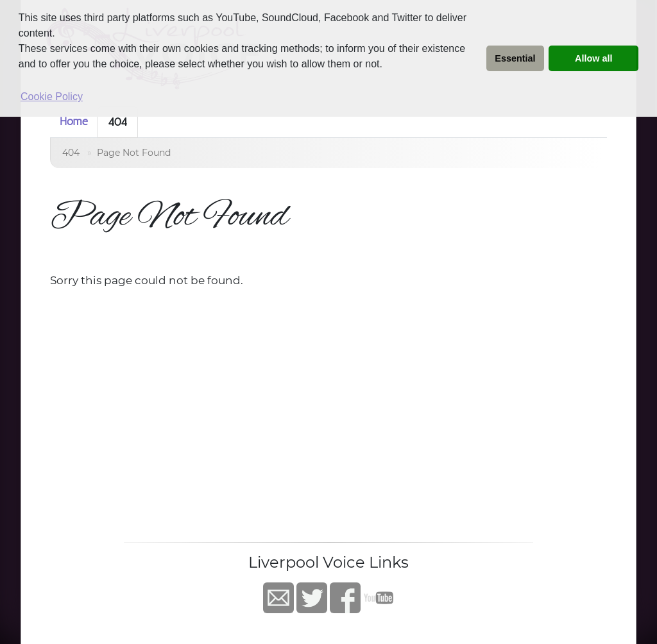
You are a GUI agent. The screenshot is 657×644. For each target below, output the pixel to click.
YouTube (379, 598)
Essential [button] (515, 58)
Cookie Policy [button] (52, 97)
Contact (278, 598)
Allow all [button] (593, 58)
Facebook (345, 598)
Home (74, 121)
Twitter (312, 598)
